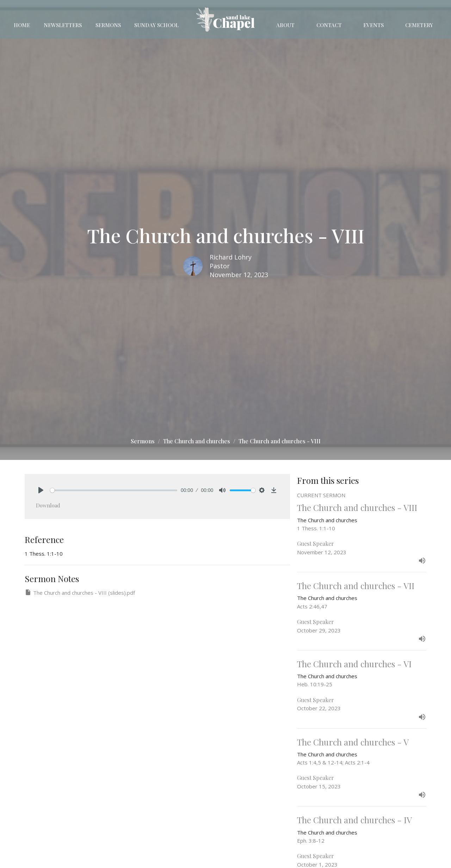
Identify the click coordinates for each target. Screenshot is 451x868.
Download (48, 505)
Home (22, 25)
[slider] (114, 490)
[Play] (41, 490)
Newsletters (63, 25)
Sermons (108, 25)
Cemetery (419, 25)
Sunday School (156, 25)
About (285, 25)
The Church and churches (197, 441)
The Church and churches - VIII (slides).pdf (80, 592)
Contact (329, 25)
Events (373, 25)
